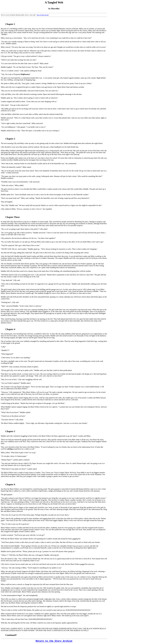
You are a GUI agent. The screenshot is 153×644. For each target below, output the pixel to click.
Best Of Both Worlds (43, 15)
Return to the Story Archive (54, 641)
